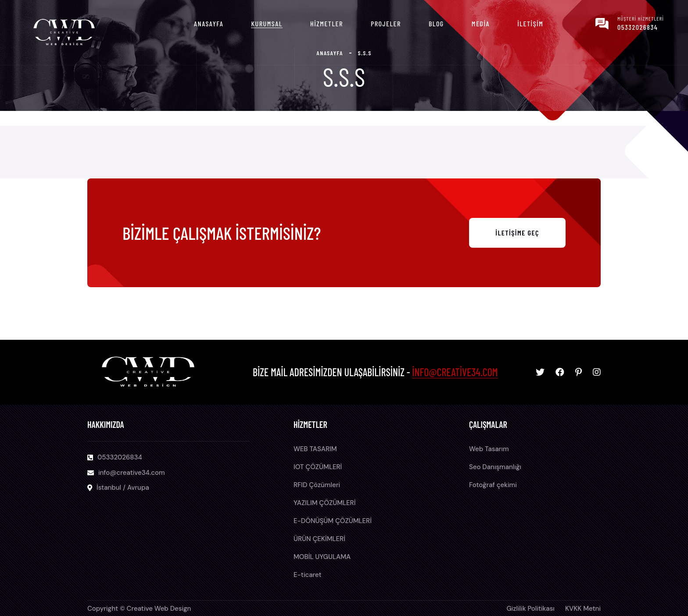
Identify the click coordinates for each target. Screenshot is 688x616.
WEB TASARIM (315, 449)
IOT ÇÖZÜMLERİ (318, 467)
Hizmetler (327, 23)
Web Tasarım (489, 449)
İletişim (530, 23)
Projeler (386, 23)
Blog (436, 23)
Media (481, 23)
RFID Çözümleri (317, 485)
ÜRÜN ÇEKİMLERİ (319, 539)
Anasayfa (209, 23)
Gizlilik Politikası (530, 609)
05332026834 (638, 27)
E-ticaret (308, 575)
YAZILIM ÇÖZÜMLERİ (324, 503)
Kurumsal (267, 23)
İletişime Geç (517, 233)
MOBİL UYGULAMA (322, 557)
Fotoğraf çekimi (493, 485)
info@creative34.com (455, 372)
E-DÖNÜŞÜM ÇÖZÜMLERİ (333, 521)
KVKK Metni (583, 609)
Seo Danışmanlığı (495, 467)
